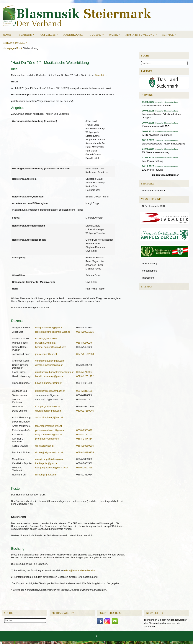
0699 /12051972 (85, 376)
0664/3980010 (84, 343)
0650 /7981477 (84, 430)
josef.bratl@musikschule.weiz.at (52, 332)
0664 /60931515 (85, 332)
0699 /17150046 (85, 411)
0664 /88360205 (85, 446)
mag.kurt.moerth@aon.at (49, 434)
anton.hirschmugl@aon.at (49, 417)
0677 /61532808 (85, 354)
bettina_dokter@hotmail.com (51, 347)
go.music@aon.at (45, 446)
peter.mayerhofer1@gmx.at (50, 430)
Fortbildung (73, 35)
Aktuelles (50, 33)
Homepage (9, 48)
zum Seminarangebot (153, 190)
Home (7, 35)
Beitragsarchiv (63, 613)
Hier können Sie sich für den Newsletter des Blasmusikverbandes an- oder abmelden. (165, 623)
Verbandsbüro (149, 271)
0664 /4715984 (84, 372)
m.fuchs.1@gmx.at (45, 343)
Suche (8, 613)
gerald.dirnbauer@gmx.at (49, 365)
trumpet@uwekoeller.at (48, 406)
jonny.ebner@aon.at (46, 354)
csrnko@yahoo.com (46, 338)
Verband (28, 33)
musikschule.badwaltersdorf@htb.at (54, 372)
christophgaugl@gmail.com (50, 361)
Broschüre (100, 75)
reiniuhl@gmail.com (46, 475)
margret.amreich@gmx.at (49, 328)
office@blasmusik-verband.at (80, 570)
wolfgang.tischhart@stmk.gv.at (52, 468)
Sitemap (147, 287)
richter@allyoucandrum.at (49, 452)
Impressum (148, 278)
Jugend (98, 33)
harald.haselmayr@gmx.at (49, 376)
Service (170, 33)
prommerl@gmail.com (47, 439)
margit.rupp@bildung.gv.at (49, 459)
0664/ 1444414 (84, 439)
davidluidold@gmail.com (48, 411)
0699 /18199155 (85, 452)
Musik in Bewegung (143, 33)
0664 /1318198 (84, 391)
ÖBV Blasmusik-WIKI (153, 206)
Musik (116, 33)
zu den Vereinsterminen (166, 175)
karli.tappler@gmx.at (46, 463)
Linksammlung (150, 263)
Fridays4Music (16, 41)
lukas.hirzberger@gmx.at (49, 383)
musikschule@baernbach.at (50, 391)
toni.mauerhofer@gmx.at (49, 426)
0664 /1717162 (84, 434)
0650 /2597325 (84, 468)
